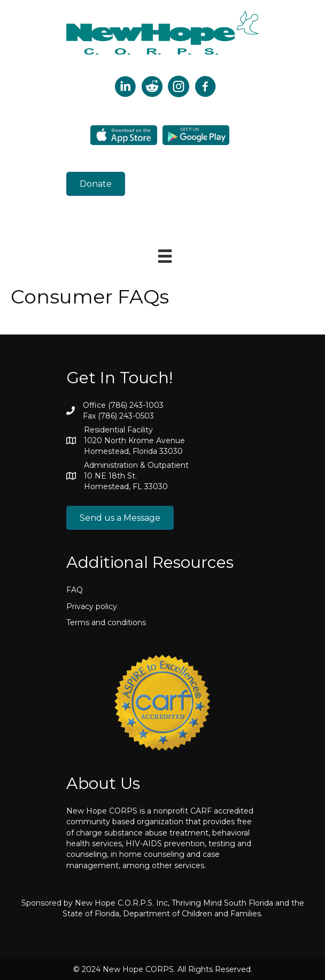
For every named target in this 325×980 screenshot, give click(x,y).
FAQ (75, 590)
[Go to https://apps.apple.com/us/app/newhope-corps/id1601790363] (124, 135)
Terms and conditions (106, 622)
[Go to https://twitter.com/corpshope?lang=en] (125, 87)
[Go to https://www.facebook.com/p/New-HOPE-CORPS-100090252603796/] (205, 87)
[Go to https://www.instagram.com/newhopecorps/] (179, 87)
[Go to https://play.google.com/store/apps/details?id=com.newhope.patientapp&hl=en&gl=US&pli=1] (196, 135)
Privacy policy (92, 606)
